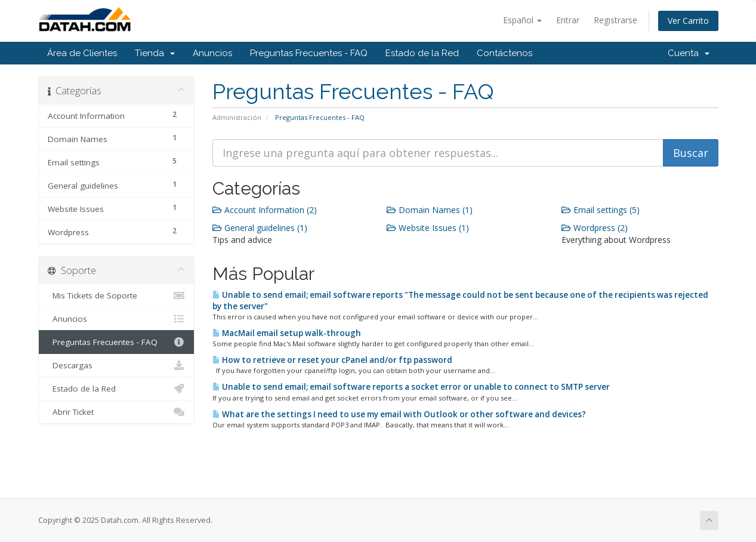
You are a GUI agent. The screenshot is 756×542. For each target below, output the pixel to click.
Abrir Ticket (117, 412)
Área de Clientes (82, 53)
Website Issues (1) (428, 228)
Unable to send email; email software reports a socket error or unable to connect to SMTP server (411, 387)
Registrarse (615, 20)
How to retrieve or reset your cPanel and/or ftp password (332, 360)
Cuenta (689, 53)
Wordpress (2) (595, 228)
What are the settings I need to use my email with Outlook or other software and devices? (399, 414)
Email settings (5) (601, 210)
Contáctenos (504, 53)
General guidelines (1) (260, 228)
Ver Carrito (688, 21)
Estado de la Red (422, 53)
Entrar (568, 20)
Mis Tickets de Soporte (117, 295)
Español (522, 20)
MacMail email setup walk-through (287, 333)
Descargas (117, 365)
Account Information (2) (265, 210)
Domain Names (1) (430, 210)
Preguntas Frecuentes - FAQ (309, 53)
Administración (237, 117)
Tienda (155, 53)
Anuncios (212, 53)
